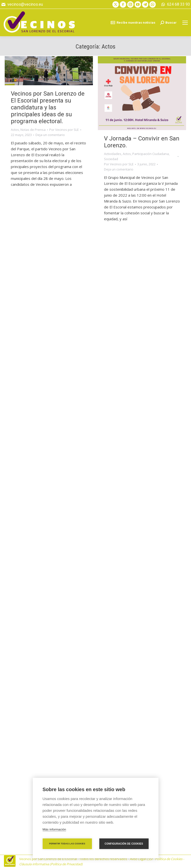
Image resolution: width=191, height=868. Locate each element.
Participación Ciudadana (151, 154)
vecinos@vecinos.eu (22, 4)
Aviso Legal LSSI (141, 859)
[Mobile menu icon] (185, 23)
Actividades (113, 154)
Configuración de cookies (124, 844)
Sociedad (111, 159)
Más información (54, 829)
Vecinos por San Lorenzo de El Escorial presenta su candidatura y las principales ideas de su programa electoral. (48, 107)
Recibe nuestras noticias (133, 23)
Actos (15, 130)
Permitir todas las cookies (67, 844)
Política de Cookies (169, 859)
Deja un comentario (50, 135)
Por (64, 130)
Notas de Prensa (33, 130)
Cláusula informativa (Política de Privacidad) (51, 864)
